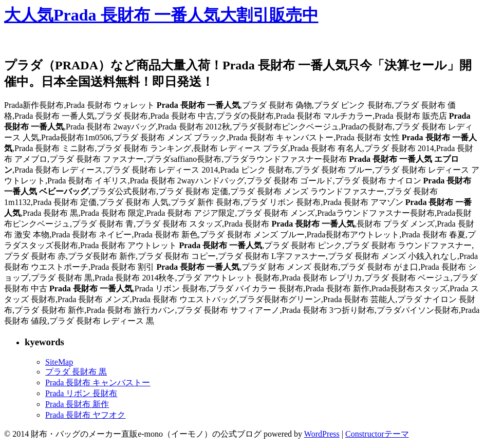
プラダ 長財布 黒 (76, 372)
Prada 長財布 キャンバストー (98, 382)
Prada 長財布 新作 (77, 404)
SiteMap (59, 362)
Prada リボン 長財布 (81, 393)
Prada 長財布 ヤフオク (85, 415)
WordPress (322, 434)
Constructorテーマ (377, 434)
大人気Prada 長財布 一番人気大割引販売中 (161, 15)
